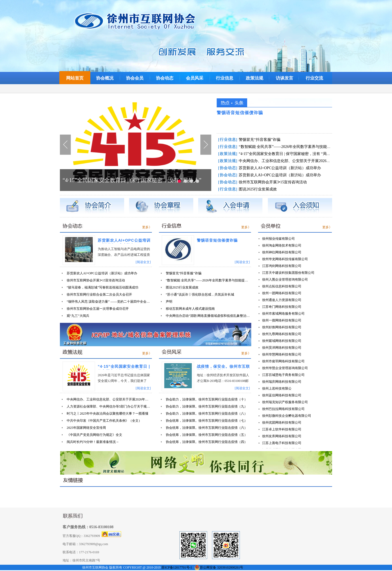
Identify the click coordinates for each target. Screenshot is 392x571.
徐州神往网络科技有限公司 (282, 252)
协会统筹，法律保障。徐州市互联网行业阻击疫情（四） (207, 442)
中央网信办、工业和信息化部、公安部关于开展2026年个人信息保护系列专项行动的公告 (303, 161)
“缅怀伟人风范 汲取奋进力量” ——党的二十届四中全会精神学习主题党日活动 (109, 302)
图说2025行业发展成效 (247, 189)
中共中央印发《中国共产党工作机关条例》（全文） (104, 421)
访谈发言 (284, 78)
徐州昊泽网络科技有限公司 (282, 348)
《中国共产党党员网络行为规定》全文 (94, 435)
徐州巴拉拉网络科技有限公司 (283, 409)
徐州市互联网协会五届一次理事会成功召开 (98, 309)
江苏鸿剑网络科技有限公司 (282, 266)
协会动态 (165, 78)
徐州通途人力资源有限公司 (282, 300)
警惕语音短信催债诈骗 (240, 113)
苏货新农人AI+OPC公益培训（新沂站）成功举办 (269, 168)
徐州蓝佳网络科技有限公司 (282, 395)
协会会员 (135, 78)
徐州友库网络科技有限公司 (282, 436)
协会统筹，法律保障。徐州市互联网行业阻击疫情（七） (207, 421)
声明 (169, 302)
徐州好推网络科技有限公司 (282, 327)
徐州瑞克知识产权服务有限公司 (285, 402)
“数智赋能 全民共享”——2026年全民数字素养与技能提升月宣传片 (284, 147)
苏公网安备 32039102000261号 (221, 567)
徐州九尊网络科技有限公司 (282, 334)
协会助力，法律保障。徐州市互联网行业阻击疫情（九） (207, 406)
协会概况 (105, 78)
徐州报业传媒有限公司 (278, 239)
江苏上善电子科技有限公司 (282, 443)
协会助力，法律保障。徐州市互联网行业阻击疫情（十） (207, 399)
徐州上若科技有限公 (277, 388)
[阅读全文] (143, 262)
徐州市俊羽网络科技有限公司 (283, 361)
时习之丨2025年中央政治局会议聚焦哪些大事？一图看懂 (108, 414)
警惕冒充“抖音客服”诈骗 (249, 140)
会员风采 (195, 78)
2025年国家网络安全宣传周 (86, 428)
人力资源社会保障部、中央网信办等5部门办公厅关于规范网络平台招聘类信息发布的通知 (109, 406)
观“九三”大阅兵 (78, 316)
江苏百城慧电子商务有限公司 (283, 375)
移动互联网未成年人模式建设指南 (190, 309)
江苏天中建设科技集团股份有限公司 (288, 273)
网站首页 (75, 78)
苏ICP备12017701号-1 (177, 567)
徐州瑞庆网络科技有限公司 (282, 382)
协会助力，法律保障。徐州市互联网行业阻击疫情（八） (207, 414)
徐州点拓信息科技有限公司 (282, 286)
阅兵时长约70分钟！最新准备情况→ (93, 442)
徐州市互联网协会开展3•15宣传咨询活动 (262, 182)
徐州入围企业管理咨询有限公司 (285, 280)
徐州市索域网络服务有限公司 (283, 314)
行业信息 (225, 78)
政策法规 (255, 78)
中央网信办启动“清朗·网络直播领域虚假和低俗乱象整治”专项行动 (208, 316)
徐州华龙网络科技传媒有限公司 (285, 259)
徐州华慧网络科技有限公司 (282, 354)
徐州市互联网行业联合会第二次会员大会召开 (99, 294)
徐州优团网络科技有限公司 (282, 423)
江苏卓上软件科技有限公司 (282, 429)
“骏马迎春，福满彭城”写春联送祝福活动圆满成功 (102, 287)
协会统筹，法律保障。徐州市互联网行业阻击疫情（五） (207, 435)
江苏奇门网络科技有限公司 (282, 307)
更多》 (147, 227)
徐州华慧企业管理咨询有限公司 (285, 368)
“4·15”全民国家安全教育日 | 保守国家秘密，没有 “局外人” (132, 180)
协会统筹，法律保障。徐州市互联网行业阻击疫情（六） (207, 428)
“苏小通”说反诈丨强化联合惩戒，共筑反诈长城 (200, 294)
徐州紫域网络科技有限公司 (282, 341)
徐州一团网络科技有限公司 (282, 293)
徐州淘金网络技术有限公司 (282, 245)
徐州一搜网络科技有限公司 (282, 320)
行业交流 (314, 78)
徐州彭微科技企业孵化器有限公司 (287, 416)
